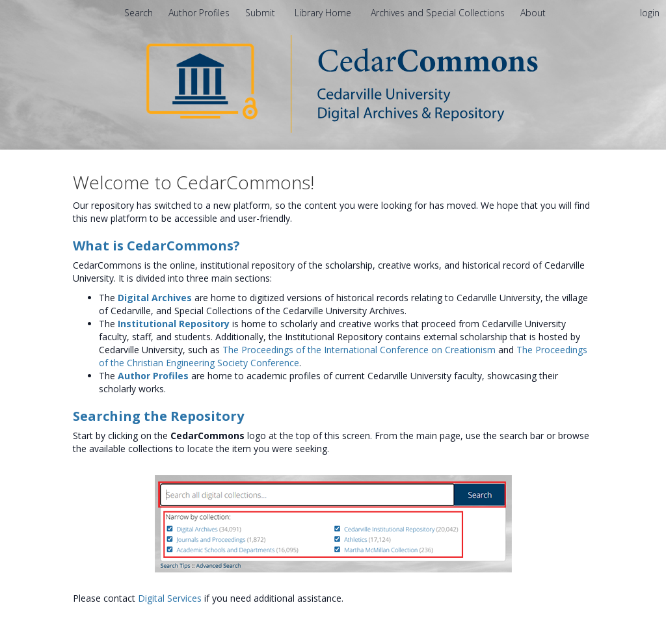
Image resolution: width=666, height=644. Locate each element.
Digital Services (170, 598)
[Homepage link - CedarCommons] (333, 83)
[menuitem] (533, 13)
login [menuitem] (650, 13)
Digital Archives (155, 298)
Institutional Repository (174, 324)
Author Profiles (153, 376)
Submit (261, 13)
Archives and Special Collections (439, 13)
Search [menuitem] (139, 13)
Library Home (324, 13)
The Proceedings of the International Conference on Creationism (359, 350)
